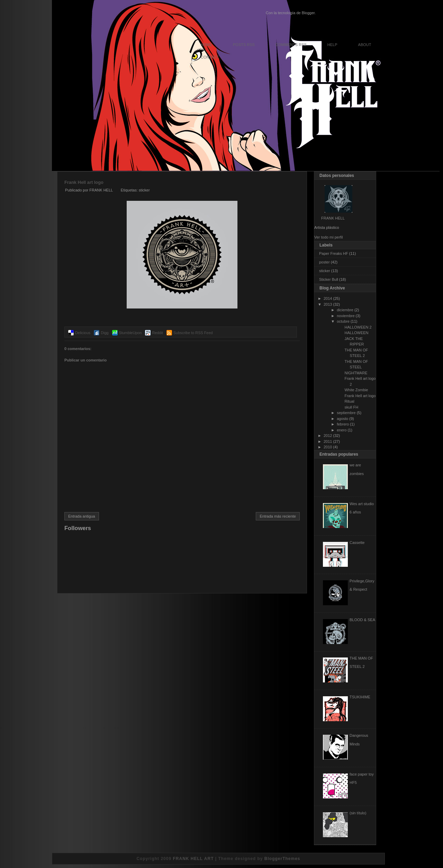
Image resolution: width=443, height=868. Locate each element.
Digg (105, 333)
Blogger (308, 13)
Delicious (83, 333)
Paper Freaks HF (334, 253)
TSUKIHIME (360, 697)
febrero (343, 424)
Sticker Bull (329, 279)
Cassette (357, 543)
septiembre (346, 413)
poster (324, 262)
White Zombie (356, 390)
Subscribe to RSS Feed (193, 333)
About (365, 45)
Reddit (157, 333)
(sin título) (358, 813)
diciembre (345, 310)
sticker (144, 190)
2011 (328, 441)
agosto (342, 419)
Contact (210, 57)
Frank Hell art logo (84, 182)
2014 (328, 298)
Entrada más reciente (278, 516)
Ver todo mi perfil (329, 237)
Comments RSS (291, 45)
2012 (328, 436)
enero (342, 430)
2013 (328, 304)
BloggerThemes (282, 859)
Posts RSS (244, 45)
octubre (343, 321)
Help (332, 45)
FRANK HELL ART (193, 859)
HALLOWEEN (356, 333)
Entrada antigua (82, 516)
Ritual (349, 401)
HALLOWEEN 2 (358, 327)
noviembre (346, 316)
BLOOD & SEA (362, 620)
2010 (328, 447)
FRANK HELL (333, 218)
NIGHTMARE (356, 373)
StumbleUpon (130, 333)
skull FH (351, 407)
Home (206, 45)
